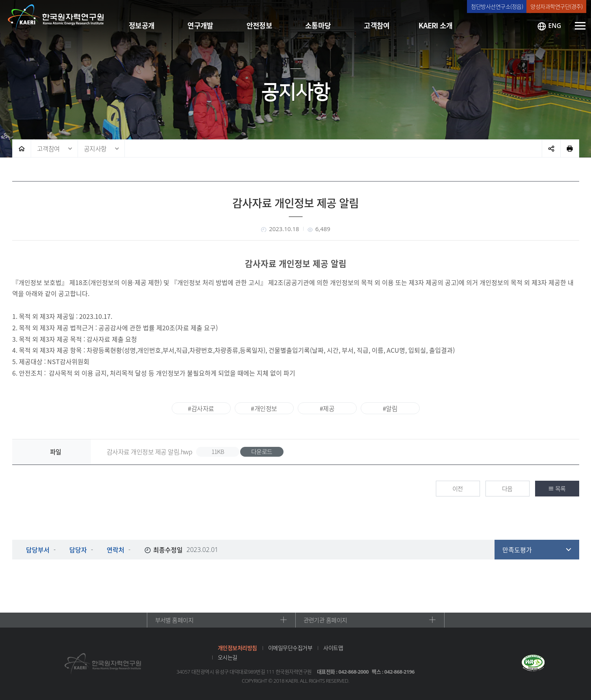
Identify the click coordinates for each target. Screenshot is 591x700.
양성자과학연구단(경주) (556, 6)
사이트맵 (333, 648)
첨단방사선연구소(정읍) (497, 6)
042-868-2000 (354, 672)
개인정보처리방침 (237, 648)
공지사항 (95, 148)
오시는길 (228, 657)
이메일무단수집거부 (290, 648)
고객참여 (48, 148)
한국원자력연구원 (56, 18)
